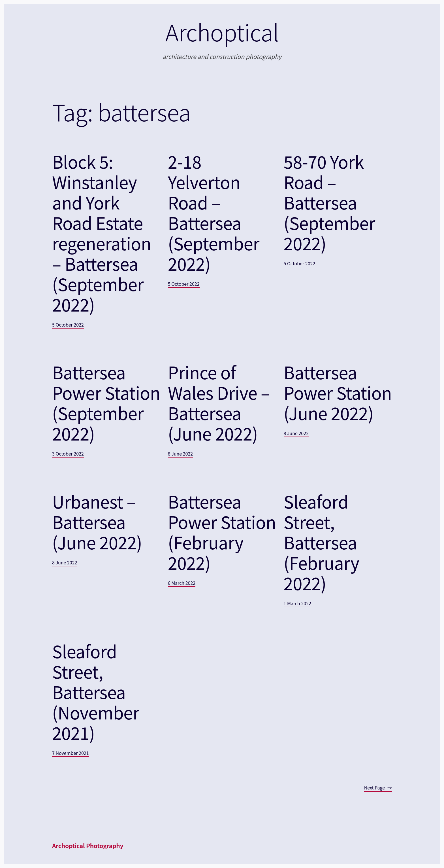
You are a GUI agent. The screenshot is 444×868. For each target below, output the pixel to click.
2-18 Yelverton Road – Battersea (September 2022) (214, 212)
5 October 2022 (68, 325)
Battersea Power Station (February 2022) (222, 532)
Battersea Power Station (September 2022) (106, 403)
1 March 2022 (297, 603)
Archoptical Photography (88, 846)
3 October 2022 (68, 454)
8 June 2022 (180, 454)
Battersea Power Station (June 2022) (338, 392)
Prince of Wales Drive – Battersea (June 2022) (219, 403)
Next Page (378, 788)
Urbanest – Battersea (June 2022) (97, 522)
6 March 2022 (182, 583)
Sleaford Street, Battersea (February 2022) (322, 542)
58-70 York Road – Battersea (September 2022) (329, 202)
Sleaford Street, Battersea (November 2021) (96, 692)
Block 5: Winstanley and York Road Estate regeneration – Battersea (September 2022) (102, 233)
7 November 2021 (71, 753)
